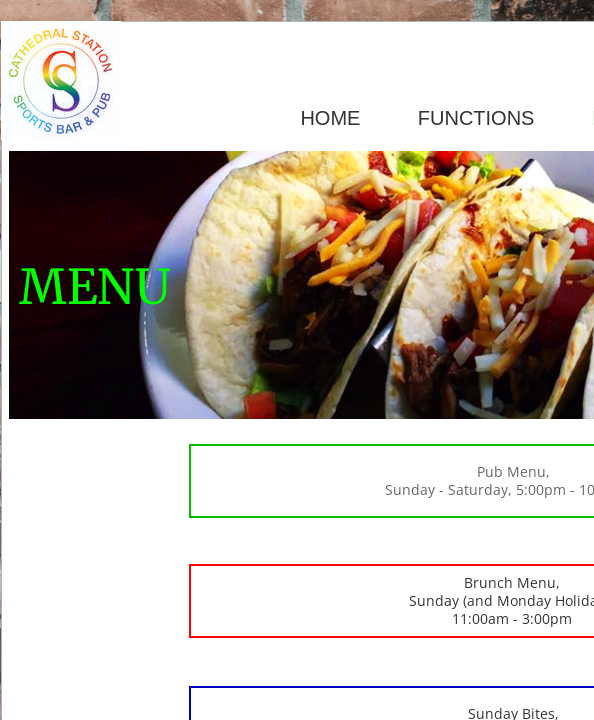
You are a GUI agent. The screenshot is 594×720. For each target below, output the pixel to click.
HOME (330, 118)
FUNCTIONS (476, 118)
